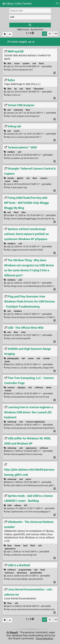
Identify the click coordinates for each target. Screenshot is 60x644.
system (26, 63)
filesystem (39, 89)
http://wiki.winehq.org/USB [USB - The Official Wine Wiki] (17, 338)
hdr (23, 358)
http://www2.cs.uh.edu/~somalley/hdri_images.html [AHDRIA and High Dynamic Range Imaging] (29, 368)
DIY (26, 505)
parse (28, 479)
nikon (16, 181)
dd (15, 89)
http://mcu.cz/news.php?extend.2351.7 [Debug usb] (23, 137)
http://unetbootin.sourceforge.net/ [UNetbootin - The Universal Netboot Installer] (20, 555)
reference (9, 573)
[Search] (30, 25)
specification (36, 573)
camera (44, 178)
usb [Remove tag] (31, 42)
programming (25, 570)
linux (28, 110)
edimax (18, 505)
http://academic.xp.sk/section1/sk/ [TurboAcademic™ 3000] (21, 158)
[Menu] (57, 4)
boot (25, 546)
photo (7, 361)
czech (17, 131)
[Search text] (30, 11)
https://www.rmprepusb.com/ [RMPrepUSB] (18, 70)
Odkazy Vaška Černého (17, 4)
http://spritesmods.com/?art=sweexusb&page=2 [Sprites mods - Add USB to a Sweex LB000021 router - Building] (27, 512)
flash (41, 63)
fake (24, 212)
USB (9, 505)
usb (34, 63)
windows (11, 244)
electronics (22, 573)
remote (11, 178)
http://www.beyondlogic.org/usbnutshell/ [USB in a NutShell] (24, 579)
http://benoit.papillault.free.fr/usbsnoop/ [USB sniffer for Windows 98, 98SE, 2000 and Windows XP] (23, 454)
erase (17, 63)
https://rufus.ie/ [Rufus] (12, 95)
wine (23, 332)
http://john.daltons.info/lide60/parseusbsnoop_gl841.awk (31, 485)
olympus (21, 388)
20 (44, 34)
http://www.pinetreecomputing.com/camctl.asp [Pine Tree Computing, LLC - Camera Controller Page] (26, 397)
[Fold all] (10, 34)
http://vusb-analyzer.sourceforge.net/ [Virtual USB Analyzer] (22, 116)
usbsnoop (18, 110)
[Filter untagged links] (5, 34)
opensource (31, 448)
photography (13, 358)
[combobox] (30, 17)
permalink (28, 66)
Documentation (45, 638)
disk (9, 63)
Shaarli (14, 632)
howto (18, 546)
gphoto (20, 178)
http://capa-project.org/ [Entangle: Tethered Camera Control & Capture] (16, 187)
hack (43, 570)
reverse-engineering (35, 422)
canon (7, 181)
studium (11, 152)
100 (55, 34)
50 (50, 34)
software (39, 388)
